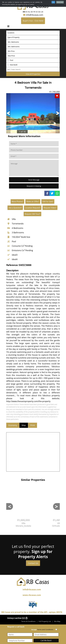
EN (24, 12)
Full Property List (45, 621)
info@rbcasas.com (33, 15)
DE (32, 12)
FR (34, 12)
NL (29, 12)
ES (27, 12)
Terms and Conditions (45, 630)
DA (39, 12)
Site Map (57, 621)
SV (37, 12)
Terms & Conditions (28, 621)
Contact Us (33, 563)
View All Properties (33, 74)
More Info (60, 2)
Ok (53, 2)
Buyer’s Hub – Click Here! (33, 21)
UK (42, 12)
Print (33, 425)
